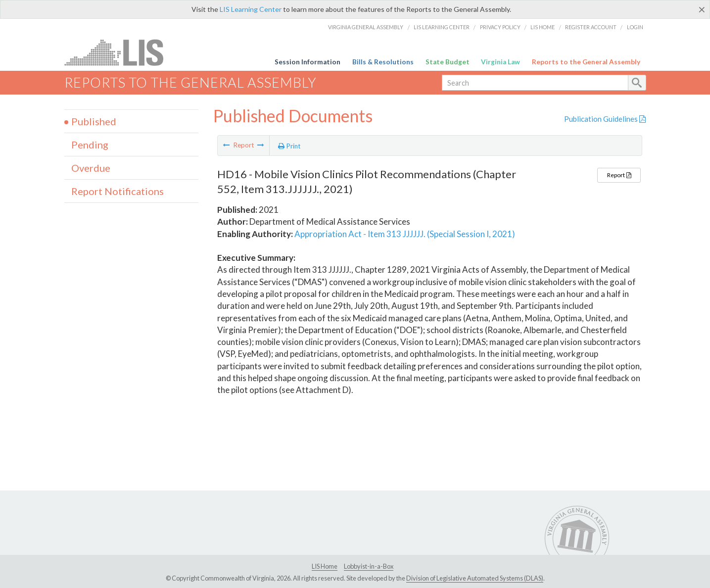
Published (94, 121)
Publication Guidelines (605, 119)
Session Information (308, 62)
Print (289, 146)
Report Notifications (118, 191)
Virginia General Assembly (366, 27)
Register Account (591, 27)
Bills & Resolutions (383, 62)
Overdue (91, 168)
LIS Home (543, 27)
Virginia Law (500, 62)
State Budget (448, 62)
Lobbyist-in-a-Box (369, 566)
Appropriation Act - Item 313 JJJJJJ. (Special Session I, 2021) (405, 234)
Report (619, 175)
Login (635, 27)
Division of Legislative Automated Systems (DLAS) (475, 578)
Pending (90, 145)
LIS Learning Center (251, 9)
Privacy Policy (500, 27)
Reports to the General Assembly (586, 62)
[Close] (702, 9)
